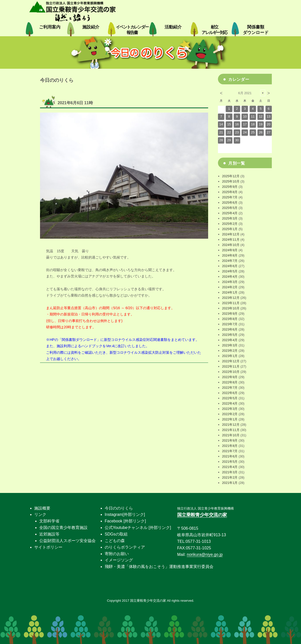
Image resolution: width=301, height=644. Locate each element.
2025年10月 (231, 181)
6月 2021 (245, 93)
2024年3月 (230, 282)
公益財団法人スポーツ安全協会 (67, 541)
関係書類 (256, 30)
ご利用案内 (50, 27)
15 (229, 124)
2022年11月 (231, 366)
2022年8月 (230, 382)
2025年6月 (230, 203)
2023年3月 (230, 345)
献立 (214, 30)
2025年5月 (230, 208)
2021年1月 (230, 483)
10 (245, 116)
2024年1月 (230, 292)
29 (229, 140)
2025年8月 (230, 192)
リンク (40, 514)
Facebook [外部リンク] (125, 521)
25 (253, 132)
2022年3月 (230, 409)
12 (261, 116)
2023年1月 (230, 356)
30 (237, 140)
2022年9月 (230, 377)
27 (269, 132)
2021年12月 (231, 425)
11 (253, 116)
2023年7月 (230, 324)
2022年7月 (230, 388)
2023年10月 (231, 308)
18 (253, 124)
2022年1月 (230, 419)
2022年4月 (230, 403)
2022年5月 (230, 398)
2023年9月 (230, 314)
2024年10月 (231, 245)
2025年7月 (230, 197)
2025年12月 (231, 176)
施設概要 (42, 508)
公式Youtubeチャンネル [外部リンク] (138, 528)
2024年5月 (230, 271)
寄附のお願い (117, 554)
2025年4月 (230, 213)
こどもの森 (115, 541)
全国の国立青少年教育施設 (63, 528)
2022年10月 (231, 372)
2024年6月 (230, 266)
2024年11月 (231, 240)
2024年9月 (230, 250)
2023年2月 (230, 351)
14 (221, 124)
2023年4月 (230, 340)
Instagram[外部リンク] (125, 514)
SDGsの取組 (116, 534)
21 (221, 132)
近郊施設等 (49, 534)
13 (269, 116)
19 (261, 124)
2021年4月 (230, 467)
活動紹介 (173, 27)
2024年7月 (230, 261)
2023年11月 (231, 303)
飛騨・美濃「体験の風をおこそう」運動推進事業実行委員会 (159, 567)
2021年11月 (231, 430)
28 (221, 140)
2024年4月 (230, 277)
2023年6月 (230, 329)
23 (237, 132)
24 (245, 132)
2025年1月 (230, 229)
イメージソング (119, 560)
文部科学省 (49, 521)
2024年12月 (231, 234)
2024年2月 (230, 287)
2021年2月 (230, 477)
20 (269, 124)
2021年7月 (230, 451)
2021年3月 (230, 472)
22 (229, 132)
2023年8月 (230, 319)
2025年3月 (230, 218)
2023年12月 (231, 298)
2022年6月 (230, 393)
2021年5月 (230, 462)
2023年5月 (230, 335)
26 (261, 132)
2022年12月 (231, 361)
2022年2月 (230, 414)
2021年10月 (231, 435)
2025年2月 (230, 224)
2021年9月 (230, 440)
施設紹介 (91, 27)
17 (245, 124)
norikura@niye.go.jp (205, 554)
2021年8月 (230, 446)
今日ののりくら (119, 508)
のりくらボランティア (125, 547)
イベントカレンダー (132, 30)
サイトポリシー (48, 547)
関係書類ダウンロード (79, 340)
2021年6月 (230, 456)
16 (237, 124)
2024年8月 (230, 255)
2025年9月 (230, 187)
